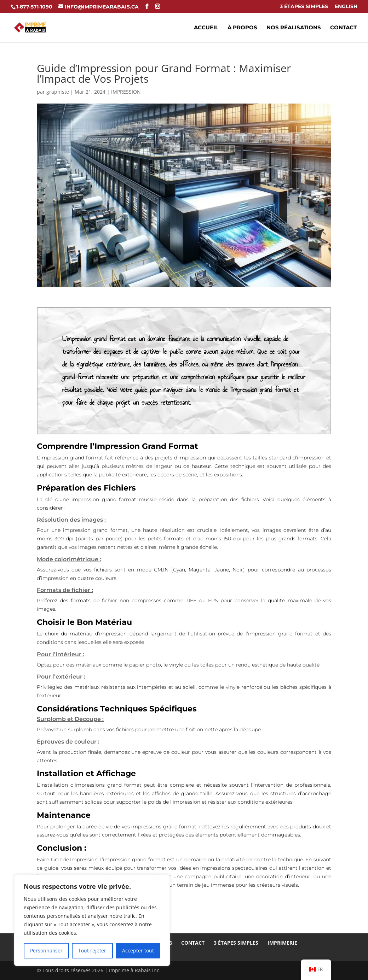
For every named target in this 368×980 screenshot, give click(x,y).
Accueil (206, 28)
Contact (343, 28)
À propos (242, 28)
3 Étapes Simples (304, 7)
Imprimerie (282, 943)
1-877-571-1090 (34, 7)
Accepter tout (138, 950)
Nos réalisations (294, 28)
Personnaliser (46, 950)
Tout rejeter (92, 950)
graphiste (58, 92)
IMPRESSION (126, 92)
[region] (92, 920)
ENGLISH (346, 7)
